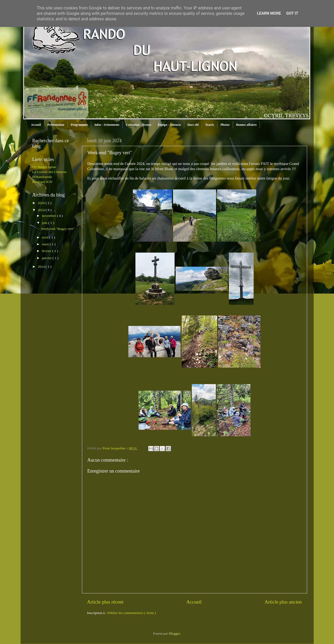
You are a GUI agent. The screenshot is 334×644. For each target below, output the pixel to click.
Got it (292, 13)
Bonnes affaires (246, 125)
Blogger (174, 633)
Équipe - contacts (169, 125)
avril (46, 237)
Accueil (36, 125)
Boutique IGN (42, 182)
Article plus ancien (283, 602)
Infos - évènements (107, 125)
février (47, 251)
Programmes (79, 125)
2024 (41, 210)
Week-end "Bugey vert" (58, 229)
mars (46, 244)
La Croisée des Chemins (50, 172)
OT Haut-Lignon (44, 167)
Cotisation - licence (138, 125)
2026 (41, 203)
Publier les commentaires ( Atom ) (132, 613)
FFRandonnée (42, 177)
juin (45, 223)
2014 (41, 267)
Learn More (269, 13)
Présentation (56, 125)
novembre (49, 216)
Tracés (210, 125)
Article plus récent (105, 602)
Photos (225, 125)
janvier (47, 258)
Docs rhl (193, 125)
